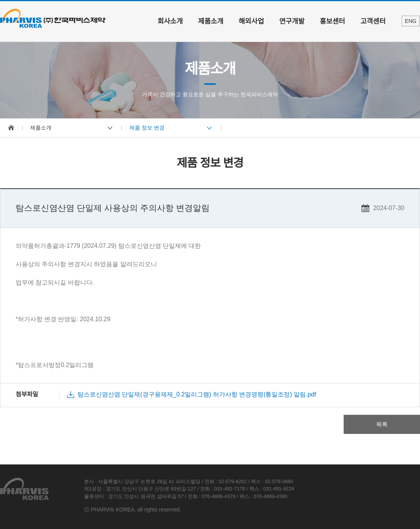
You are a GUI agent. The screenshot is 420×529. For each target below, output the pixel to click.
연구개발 (292, 21)
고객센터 (373, 21)
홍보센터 (333, 21)
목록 (382, 424)
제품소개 (211, 21)
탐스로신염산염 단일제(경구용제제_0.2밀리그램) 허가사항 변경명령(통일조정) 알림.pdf (197, 394)
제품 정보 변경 (147, 128)
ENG (410, 21)
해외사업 (251, 21)
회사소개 (170, 21)
